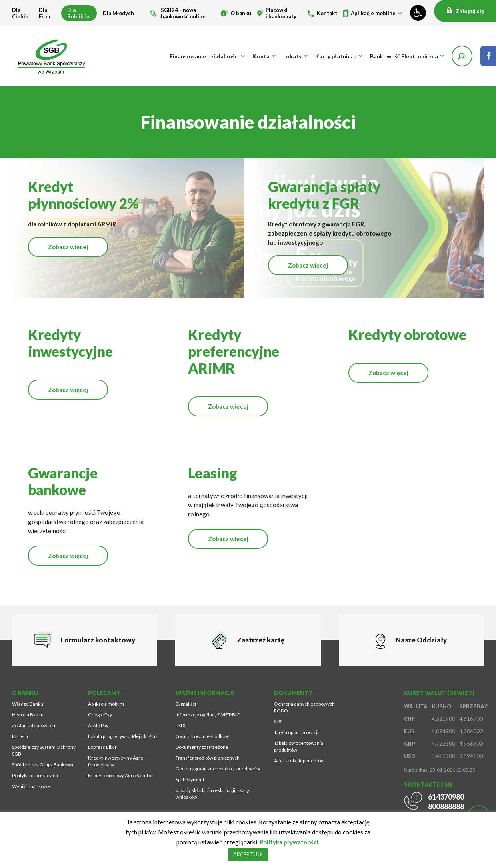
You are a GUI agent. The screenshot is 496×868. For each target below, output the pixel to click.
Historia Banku (28, 715)
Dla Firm (44, 13)
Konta (261, 56)
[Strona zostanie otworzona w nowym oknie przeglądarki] (488, 56)
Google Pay (100, 715)
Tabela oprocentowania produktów (299, 746)
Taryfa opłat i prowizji (296, 732)
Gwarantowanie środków (202, 736)
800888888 (446, 806)
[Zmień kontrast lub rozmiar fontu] (418, 13)
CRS (278, 721)
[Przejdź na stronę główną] (52, 56)
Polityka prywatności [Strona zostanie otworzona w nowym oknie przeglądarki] (289, 842)
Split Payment (190, 779)
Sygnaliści (186, 704)
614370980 (446, 797)
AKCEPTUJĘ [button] (248, 854)
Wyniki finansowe (31, 786)
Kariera (20, 736)
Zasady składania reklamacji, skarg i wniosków (213, 794)
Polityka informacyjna (35, 775)
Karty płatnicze (336, 56)
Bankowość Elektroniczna (404, 56)
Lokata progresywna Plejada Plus (123, 736)
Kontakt (327, 13)
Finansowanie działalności (204, 56)
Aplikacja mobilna (106, 704)
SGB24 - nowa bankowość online (183, 13)
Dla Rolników (79, 13)
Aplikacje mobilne (373, 13)
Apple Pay (98, 725)
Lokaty (292, 56)
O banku (241, 13)
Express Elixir (102, 747)
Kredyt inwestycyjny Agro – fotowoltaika (117, 761)
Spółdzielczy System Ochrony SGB (44, 750)
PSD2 (181, 725)
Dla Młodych (118, 13)
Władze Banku (28, 704)
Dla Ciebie (20, 13)
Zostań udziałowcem (34, 725)
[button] (462, 56)
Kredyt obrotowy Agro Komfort (121, 775)
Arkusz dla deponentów (299, 761)
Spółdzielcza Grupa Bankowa (43, 765)
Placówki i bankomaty (281, 13)
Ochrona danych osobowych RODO (304, 707)
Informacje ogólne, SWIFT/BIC (208, 715)
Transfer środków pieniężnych (208, 758)
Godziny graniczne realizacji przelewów (218, 769)
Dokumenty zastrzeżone (202, 747)
